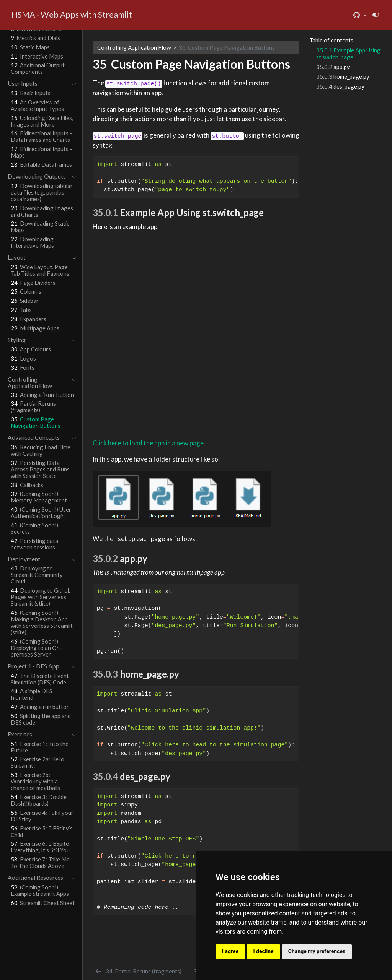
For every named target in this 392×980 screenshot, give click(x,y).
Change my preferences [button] (317, 951)
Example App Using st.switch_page (348, 54)
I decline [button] (263, 951)
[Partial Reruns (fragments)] (138, 971)
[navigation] (38, 84)
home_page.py (343, 76)
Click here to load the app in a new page (148, 443)
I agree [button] (230, 951)
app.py (333, 67)
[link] (360, 15)
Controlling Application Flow (134, 47)
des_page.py (340, 86)
